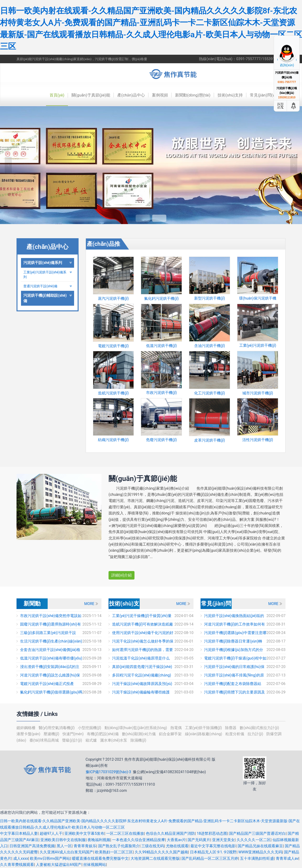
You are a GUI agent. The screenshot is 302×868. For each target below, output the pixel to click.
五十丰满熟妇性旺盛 (257, 858)
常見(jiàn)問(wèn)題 (267, 95)
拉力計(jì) (258, 734)
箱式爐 (92, 740)
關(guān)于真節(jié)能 (84, 95)
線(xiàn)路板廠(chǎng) (205, 734)
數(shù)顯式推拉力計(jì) (261, 728)
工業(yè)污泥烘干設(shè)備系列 (48, 275)
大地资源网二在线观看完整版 (155, 858)
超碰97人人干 (51, 833)
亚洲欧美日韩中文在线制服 (63, 840)
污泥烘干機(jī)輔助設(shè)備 (48, 299)
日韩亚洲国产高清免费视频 (32, 846)
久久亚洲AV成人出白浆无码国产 (67, 852)
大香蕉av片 (176, 840)
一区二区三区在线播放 (125, 833)
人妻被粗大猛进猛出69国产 (59, 865)
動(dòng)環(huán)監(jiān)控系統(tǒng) (137, 728)
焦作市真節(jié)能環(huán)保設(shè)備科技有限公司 (176, 74)
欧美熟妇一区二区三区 (114, 852)
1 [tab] (143, 218)
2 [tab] (159, 218)
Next (294, 165)
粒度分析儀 (237, 734)
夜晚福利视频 (99, 840)
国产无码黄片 (199, 840)
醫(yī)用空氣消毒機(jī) (57, 728)
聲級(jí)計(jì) (73, 740)
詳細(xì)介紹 (122, 575)
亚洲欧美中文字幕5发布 (85, 833)
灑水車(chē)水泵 (115, 740)
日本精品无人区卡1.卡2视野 (213, 852)
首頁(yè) (49, 95)
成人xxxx (21, 858)
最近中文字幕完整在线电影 (213, 846)
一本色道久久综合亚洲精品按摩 (139, 840)
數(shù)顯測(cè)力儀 (140, 734)
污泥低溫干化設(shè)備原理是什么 (141, 658)
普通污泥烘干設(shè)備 (48, 286)
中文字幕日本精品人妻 (19, 833)
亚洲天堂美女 (224, 840)
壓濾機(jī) (52, 734)
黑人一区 (64, 846)
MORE (89, 604)
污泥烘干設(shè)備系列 (48, 263)
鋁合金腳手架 (172, 734)
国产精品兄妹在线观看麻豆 (260, 846)
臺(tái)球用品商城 (45, 740)
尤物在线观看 (177, 846)
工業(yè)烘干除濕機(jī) (205, 728)
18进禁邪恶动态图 (212, 833)
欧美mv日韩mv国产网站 (50, 858)
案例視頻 (156, 95)
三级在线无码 (153, 846)
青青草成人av (287, 858)
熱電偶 (178, 728)
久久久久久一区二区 (254, 840)
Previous (8, 165)
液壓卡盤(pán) (29, 734)
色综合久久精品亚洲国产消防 (170, 833)
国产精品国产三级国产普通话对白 (258, 833)
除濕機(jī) (139, 740)
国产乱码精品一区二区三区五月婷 (210, 858)
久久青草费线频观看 (17, 865)
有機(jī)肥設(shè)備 (104, 734)
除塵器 (233, 728)
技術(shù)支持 (228, 95)
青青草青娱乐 (85, 846)
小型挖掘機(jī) (90, 728)
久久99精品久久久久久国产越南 (162, 852)
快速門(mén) (74, 734)
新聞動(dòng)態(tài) (190, 95)
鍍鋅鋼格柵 (26, 728)
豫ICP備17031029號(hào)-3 (109, 772)
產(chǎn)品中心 (126, 95)
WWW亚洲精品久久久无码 (261, 852)
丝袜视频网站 (95, 865)
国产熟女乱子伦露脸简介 (119, 846)
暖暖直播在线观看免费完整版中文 (101, 858)
